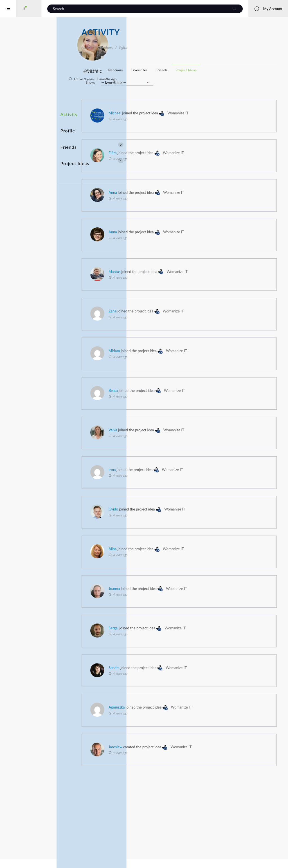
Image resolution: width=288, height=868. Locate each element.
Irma (194, 503)
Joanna (196, 630)
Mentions (197, 70)
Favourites (221, 70)
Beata (195, 424)
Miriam (196, 377)
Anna (194, 210)
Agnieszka (198, 773)
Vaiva (194, 464)
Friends (117, 133)
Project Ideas (117, 144)
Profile (92, 123)
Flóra (194, 170)
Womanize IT (255, 170)
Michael (196, 123)
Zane (194, 337)
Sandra (196, 726)
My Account (268, 9)
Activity (93, 112)
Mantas (196, 289)
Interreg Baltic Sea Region (23, 855)
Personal (174, 70)
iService (17, 860)
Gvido (195, 543)
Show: (172, 92)
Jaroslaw (197, 821)
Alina (194, 591)
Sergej (195, 678)
